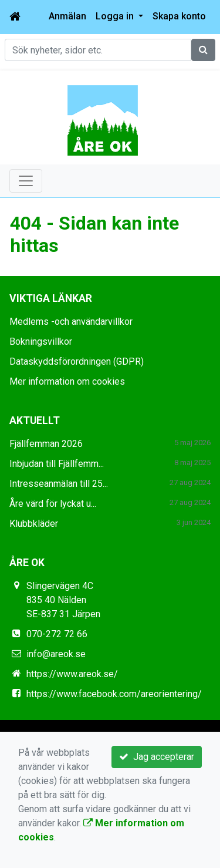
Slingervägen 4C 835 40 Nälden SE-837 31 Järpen (63, 600)
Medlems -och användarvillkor (71, 322)
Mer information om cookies (67, 381)
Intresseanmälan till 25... (59, 484)
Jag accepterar (157, 757)
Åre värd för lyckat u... (53, 504)
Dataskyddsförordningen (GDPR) (77, 361)
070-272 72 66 (57, 634)
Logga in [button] (116, 16)
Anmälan (67, 16)
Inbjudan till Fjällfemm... (57, 464)
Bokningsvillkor (41, 342)
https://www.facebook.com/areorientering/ (114, 694)
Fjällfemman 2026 (46, 444)
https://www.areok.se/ (72, 674)
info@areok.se (56, 654)
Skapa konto (179, 16)
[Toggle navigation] (26, 181)
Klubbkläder (34, 524)
